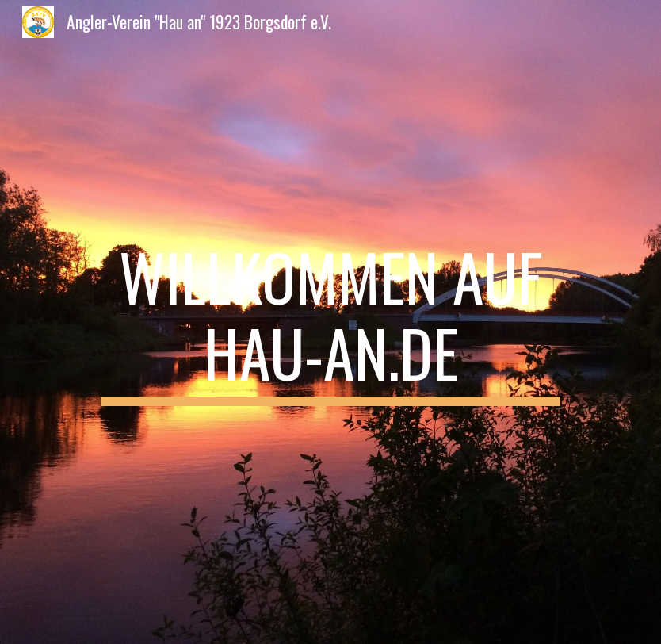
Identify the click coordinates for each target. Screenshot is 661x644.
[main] (331, 322)
